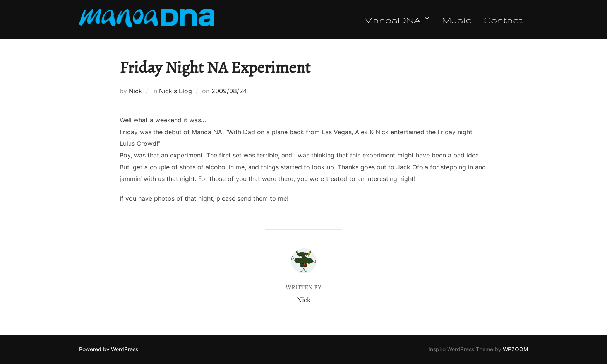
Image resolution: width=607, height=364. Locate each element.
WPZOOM (515, 349)
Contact (503, 20)
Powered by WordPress (109, 349)
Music (457, 20)
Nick (135, 91)
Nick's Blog (176, 91)
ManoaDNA (397, 20)
